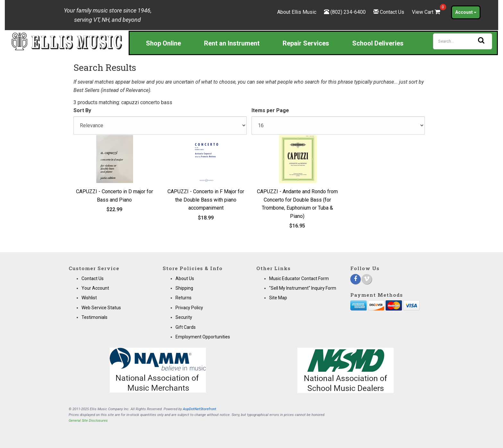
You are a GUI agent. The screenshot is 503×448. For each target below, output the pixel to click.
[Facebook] (355, 279)
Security (184, 317)
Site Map (278, 298)
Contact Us (392, 12)
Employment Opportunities (203, 337)
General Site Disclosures (88, 421)
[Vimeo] (367, 279)
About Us (185, 278)
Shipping (184, 288)
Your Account (95, 288)
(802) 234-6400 (348, 12)
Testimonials (94, 317)
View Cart (427, 12)
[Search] (463, 41)
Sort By (82, 110)
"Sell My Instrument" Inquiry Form (303, 288)
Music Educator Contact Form (299, 278)
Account (466, 12)
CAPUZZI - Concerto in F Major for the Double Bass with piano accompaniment (206, 200)
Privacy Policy (189, 308)
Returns (183, 298)
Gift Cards (186, 327)
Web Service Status (101, 308)
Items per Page (270, 110)
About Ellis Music (297, 12)
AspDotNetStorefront (200, 409)
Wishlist (89, 298)
